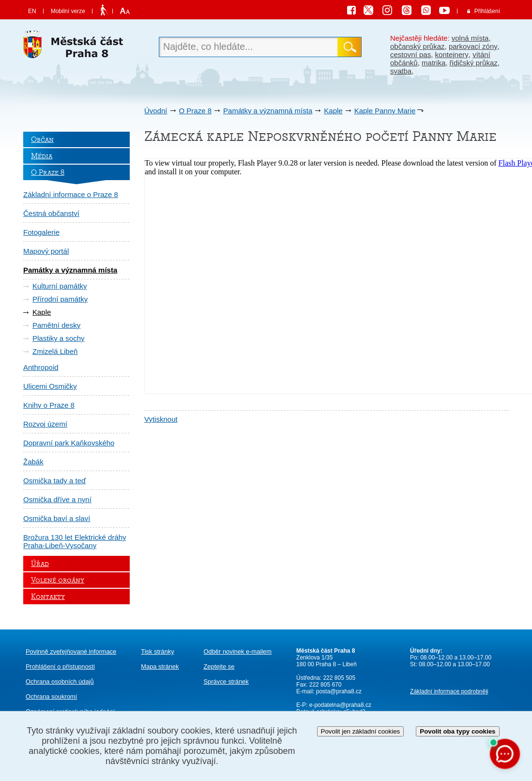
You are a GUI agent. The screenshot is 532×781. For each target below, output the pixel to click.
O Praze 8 (196, 111)
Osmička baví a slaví (57, 518)
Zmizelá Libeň (55, 351)
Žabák (33, 462)
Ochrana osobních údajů (60, 681)
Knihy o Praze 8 (49, 405)
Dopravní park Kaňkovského (69, 443)
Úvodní (156, 111)
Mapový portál (46, 251)
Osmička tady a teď (54, 481)
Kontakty (48, 597)
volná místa (470, 38)
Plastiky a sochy (59, 338)
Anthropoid (41, 367)
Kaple (333, 111)
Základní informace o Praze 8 (71, 194)
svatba (401, 71)
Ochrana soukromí (51, 697)
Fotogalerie (41, 232)
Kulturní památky (60, 286)
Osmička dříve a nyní (57, 499)
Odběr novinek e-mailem (237, 651)
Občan (42, 139)
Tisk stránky (157, 651)
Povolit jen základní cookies (361, 731)
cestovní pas (410, 54)
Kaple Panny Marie (385, 111)
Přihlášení (487, 11)
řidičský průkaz (474, 63)
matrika (433, 63)
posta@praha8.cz (339, 691)
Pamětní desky (56, 325)
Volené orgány (58, 580)
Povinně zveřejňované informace (71, 651)
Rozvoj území (45, 424)
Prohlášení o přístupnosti (60, 666)
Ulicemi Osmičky (50, 386)
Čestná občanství (51, 213)
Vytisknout (161, 419)
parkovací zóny (473, 46)
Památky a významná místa (268, 111)
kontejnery (452, 54)
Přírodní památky (60, 299)
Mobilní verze (68, 11)
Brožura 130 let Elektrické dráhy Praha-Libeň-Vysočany (75, 541)
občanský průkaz (418, 46)
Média (42, 156)
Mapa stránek (160, 666)
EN (32, 11)
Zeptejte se (219, 666)
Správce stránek (226, 681)
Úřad (40, 564)
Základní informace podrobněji (449, 691)
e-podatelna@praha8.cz (339, 705)
